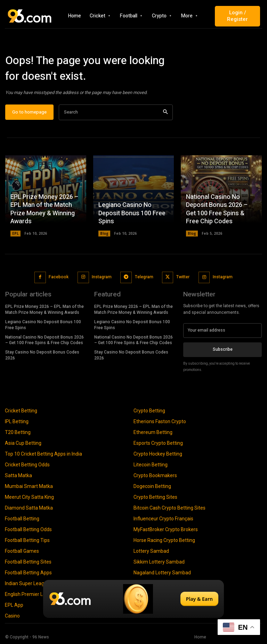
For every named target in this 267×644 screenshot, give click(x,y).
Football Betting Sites (28, 562)
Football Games (22, 551)
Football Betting (22, 519)
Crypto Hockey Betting (158, 454)
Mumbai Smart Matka (29, 486)
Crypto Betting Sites (155, 497)
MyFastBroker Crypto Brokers (166, 529)
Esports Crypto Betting (158, 443)
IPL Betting (17, 421)
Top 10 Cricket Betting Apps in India (43, 454)
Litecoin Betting (151, 465)
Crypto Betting (149, 411)
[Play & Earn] (133, 599)
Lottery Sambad (151, 551)
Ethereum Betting (153, 432)
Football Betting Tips (27, 540)
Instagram (102, 277)
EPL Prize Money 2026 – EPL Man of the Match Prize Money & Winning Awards (44, 210)
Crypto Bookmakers (155, 475)
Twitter (183, 277)
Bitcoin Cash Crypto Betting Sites (169, 508)
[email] (222, 331)
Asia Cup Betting (23, 443)
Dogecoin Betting (152, 486)
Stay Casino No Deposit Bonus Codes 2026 (42, 355)
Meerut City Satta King (29, 497)
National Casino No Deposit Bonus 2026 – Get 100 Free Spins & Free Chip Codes (217, 210)
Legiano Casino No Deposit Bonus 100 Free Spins (132, 214)
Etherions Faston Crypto (160, 421)
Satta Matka (18, 475)
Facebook (59, 277)
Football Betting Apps (28, 573)
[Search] (165, 113)
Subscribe (223, 349)
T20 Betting (18, 432)
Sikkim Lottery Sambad (159, 562)
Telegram (144, 277)
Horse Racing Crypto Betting (164, 540)
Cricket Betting (21, 411)
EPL (15, 234)
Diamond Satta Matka (29, 508)
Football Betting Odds (28, 529)
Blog (104, 234)
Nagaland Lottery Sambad (162, 573)
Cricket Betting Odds (27, 465)
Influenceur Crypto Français (163, 519)
